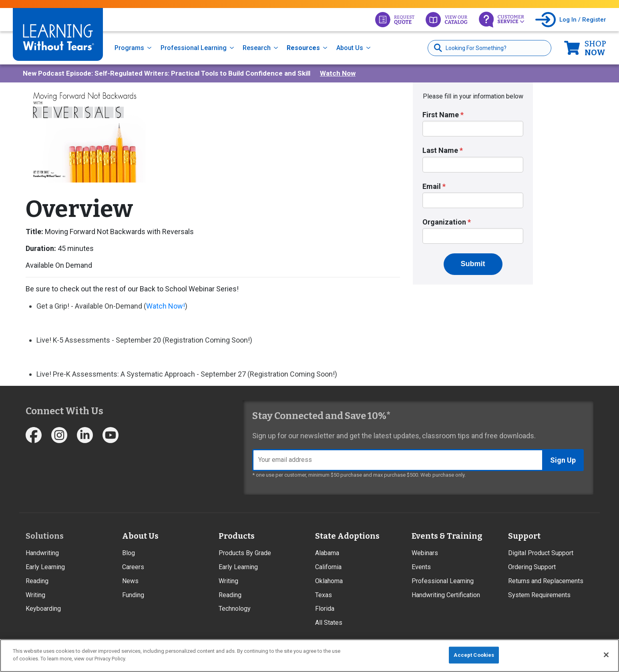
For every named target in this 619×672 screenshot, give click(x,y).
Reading (37, 581)
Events (421, 567)
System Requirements (539, 595)
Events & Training (447, 536)
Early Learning (45, 567)
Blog (129, 553)
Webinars (425, 553)
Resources (303, 48)
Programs (129, 48)
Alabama (327, 553)
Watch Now (338, 73)
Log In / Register (583, 20)
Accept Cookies (474, 655)
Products (237, 536)
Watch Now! (166, 306)
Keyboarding (43, 609)
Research (257, 48)
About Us (350, 48)
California (328, 567)
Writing (35, 595)
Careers (133, 567)
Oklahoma (329, 581)
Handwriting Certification (446, 595)
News (130, 581)
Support (524, 536)
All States (329, 623)
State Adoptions (347, 536)
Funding (133, 595)
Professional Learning (194, 48)
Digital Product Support (541, 553)
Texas (324, 595)
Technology (235, 609)
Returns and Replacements (546, 581)
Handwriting (42, 553)
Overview (79, 209)
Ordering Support (532, 567)
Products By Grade (245, 553)
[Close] (606, 655)
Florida (325, 609)
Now (595, 48)
